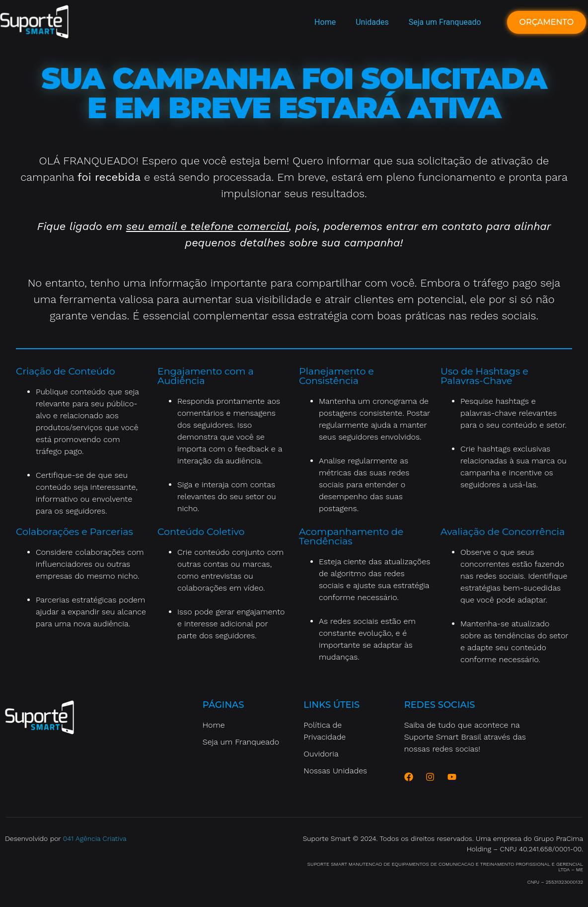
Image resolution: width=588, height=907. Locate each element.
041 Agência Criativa (95, 838)
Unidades (372, 22)
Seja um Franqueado (445, 22)
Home (325, 22)
